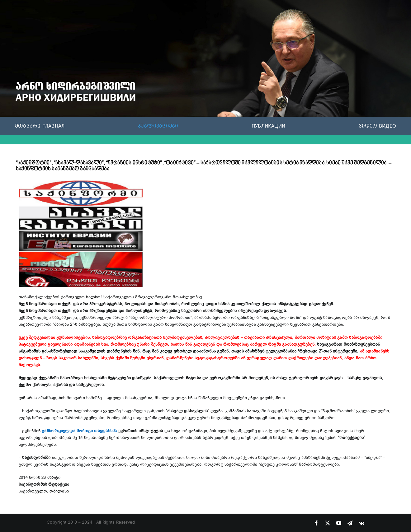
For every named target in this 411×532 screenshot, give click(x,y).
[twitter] (328, 523)
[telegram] (350, 523)
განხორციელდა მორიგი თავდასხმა (79, 431)
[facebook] (316, 523)
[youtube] (339, 523)
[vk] (362, 523)
